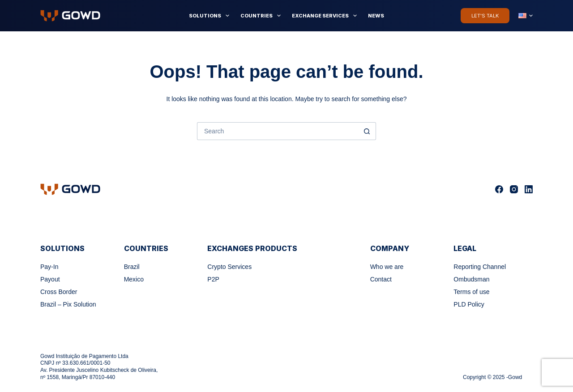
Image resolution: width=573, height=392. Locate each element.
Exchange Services (326, 16)
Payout (50, 279)
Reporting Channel (480, 267)
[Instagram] (514, 189)
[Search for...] (278, 131)
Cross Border (59, 292)
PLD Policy (469, 304)
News (376, 16)
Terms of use (471, 292)
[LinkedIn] (529, 189)
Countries (262, 16)
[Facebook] (499, 189)
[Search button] (367, 131)
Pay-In (49, 267)
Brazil (132, 267)
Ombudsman (471, 279)
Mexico (134, 279)
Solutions (211, 16)
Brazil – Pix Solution (68, 304)
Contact (381, 279)
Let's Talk (485, 16)
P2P (213, 279)
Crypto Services (229, 267)
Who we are (387, 267)
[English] (526, 16)
